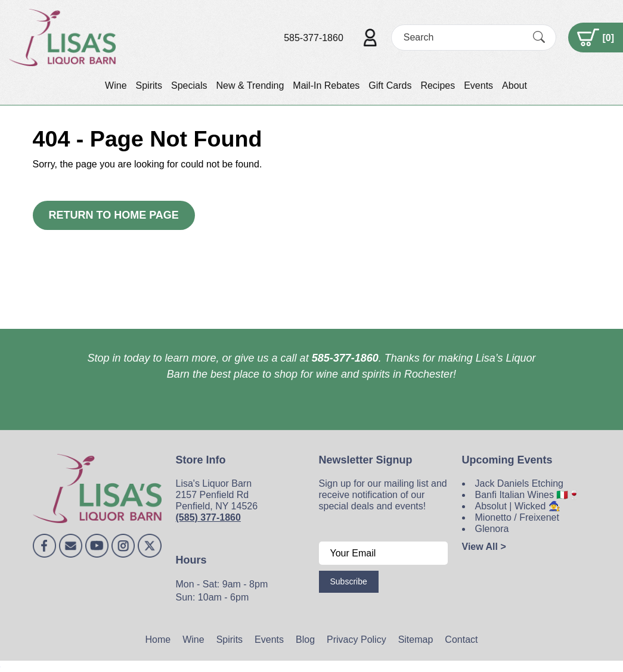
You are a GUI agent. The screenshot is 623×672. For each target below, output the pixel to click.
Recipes (438, 85)
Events (478, 85)
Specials (189, 85)
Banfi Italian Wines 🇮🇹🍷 (528, 495)
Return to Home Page (114, 215)
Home (158, 640)
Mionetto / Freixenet (517, 517)
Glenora (492, 529)
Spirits (149, 85)
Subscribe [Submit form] (349, 581)
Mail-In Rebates (326, 85)
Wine (116, 85)
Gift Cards (390, 85)
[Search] (463, 37)
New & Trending (250, 85)
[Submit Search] (539, 38)
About (514, 85)
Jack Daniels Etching (520, 483)
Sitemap (416, 640)
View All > (484, 547)
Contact (461, 640)
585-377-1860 (314, 38)
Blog (305, 640)
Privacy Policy (357, 640)
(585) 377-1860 (208, 517)
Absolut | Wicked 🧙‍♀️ (518, 506)
